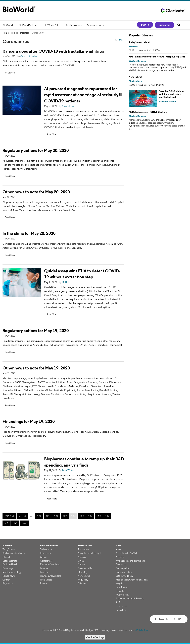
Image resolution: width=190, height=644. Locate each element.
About (118, 549)
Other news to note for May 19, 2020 (36, 368)
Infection (25, 33)
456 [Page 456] (65, 516)
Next (24, 523)
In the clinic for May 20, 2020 (29, 233)
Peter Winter (68, 470)
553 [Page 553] (15, 523)
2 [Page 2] (25, 516)
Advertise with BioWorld (127, 553)
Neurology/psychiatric (51, 576)
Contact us (121, 564)
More (118, 546)
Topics (14, 33)
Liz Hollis (66, 282)
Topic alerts (121, 610)
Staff (118, 602)
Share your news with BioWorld (130, 599)
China (81, 561)
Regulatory (8, 583)
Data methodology (124, 576)
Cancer (44, 557)
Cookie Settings (95, 637)
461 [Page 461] (107, 516)
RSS (120, 40)
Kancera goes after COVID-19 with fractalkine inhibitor (54, 51)
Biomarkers (45, 553)
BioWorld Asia (51, 25)
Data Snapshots (73, 25)
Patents (44, 583)
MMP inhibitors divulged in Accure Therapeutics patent (157, 57)
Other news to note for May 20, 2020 (36, 192)
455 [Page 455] (56, 516)
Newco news (9, 576)
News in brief (135, 77)
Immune (44, 568)
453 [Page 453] (39, 516)
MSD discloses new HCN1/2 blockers (148, 112)
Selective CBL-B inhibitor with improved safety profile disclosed (172, 94)
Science (82, 583)
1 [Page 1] (19, 516)
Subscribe (164, 25)
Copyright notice (124, 572)
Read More (10, 73)
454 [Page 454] (48, 516)
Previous (9, 516)
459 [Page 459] (90, 516)
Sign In (145, 25)
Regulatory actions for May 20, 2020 (36, 150)
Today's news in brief (139, 42)
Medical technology (12, 572)
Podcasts (120, 591)
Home (6, 33)
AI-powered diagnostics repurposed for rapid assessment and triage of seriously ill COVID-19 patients (83, 95)
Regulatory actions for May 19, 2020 (36, 330)
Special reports (95, 25)
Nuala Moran (68, 106)
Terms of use (121, 606)
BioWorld (8, 25)
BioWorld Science (28, 25)
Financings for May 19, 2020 (29, 421)
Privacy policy (122, 595)
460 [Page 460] (99, 516)
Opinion (6, 580)
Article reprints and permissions (130, 561)
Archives (120, 557)
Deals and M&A (10, 564)
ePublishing (141, 630)
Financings (8, 568)
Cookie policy (122, 568)
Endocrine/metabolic (50, 564)
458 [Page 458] (82, 516)
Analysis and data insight (14, 553)
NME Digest (46, 580)
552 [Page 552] (7, 523)
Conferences (46, 561)
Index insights (122, 587)
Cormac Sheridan (29, 56)
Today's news (9, 549)
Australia (82, 557)
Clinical (6, 557)
